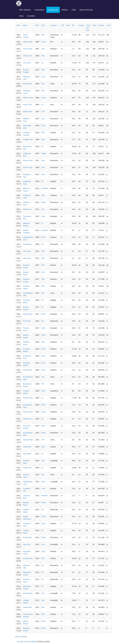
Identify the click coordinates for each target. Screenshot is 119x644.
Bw (73, 25)
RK (42, 181)
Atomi (44, 98)
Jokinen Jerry (28, 98)
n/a (42, 565)
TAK (43, 84)
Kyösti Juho (27, 105)
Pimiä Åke (27, 321)
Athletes (65, 10)
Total (94, 25)
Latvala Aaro (28, 558)
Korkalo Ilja (27, 537)
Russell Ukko (28, 160)
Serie (68, 25)
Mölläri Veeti (28, 112)
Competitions (39, 10)
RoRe (44, 202)
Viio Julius (27, 63)
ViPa (43, 447)
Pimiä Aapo (27, 244)
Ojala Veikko (28, 42)
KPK (43, 133)
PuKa (43, 42)
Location (53, 25)
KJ (42, 63)
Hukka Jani (27, 468)
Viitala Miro (27, 447)
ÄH (42, 244)
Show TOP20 (21, 637)
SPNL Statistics (25, 10)
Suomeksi (31, 16)
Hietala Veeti (28, 398)
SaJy (43, 391)
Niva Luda (27, 251)
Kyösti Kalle (27, 370)
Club (43, 25)
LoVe (43, 489)
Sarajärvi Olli (28, 140)
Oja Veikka (27, 454)
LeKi (43, 461)
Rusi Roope (27, 84)
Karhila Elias (28, 593)
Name (25, 25)
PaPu (43, 237)
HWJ (43, 426)
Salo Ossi (27, 544)
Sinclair (101, 25)
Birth (37, 25)
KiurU (43, 77)
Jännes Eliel (28, 49)
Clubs (74, 10)
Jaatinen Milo (28, 440)
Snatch (81, 25)
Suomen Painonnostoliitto (27, 642)
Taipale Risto (28, 314)
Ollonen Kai (27, 56)
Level (109, 25)
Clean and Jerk (88, 28)
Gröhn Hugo (28, 167)
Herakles (45, 188)
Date (18, 25)
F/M (63, 25)
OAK (43, 35)
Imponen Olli (28, 412)
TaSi (43, 49)
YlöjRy (44, 153)
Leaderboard (53, 10)
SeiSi (43, 216)
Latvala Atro (27, 607)
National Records (86, 10)
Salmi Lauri (27, 209)
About (21, 16)
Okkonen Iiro (28, 419)
